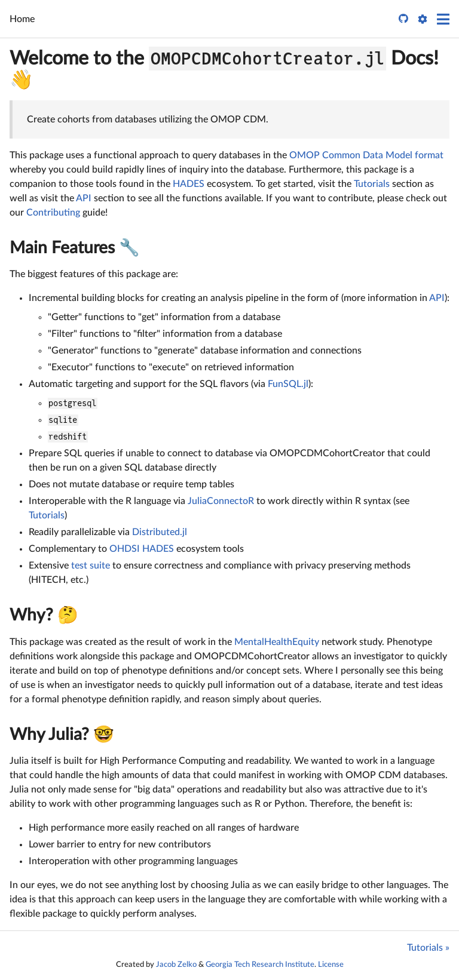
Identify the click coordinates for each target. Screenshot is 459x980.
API (84, 198)
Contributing (53, 213)
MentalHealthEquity (277, 642)
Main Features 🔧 (75, 248)
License (331, 964)
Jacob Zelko (176, 964)
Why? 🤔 (44, 615)
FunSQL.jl (288, 384)
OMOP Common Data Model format (366, 155)
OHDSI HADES (142, 549)
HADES (189, 184)
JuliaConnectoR (221, 501)
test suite (91, 566)
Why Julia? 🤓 (62, 735)
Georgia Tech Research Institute (260, 964)
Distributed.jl (160, 532)
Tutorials (372, 184)
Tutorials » (428, 948)
